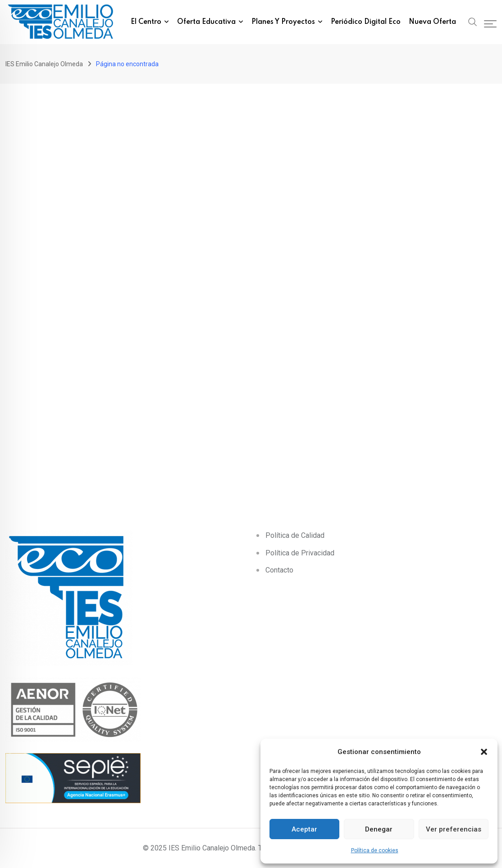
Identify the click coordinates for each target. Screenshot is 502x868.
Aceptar (304, 829)
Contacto (279, 570)
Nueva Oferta (432, 22)
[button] (484, 752)
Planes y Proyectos (283, 22)
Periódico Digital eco (366, 22)
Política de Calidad (295, 535)
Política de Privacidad (300, 553)
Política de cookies (375, 850)
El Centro (146, 22)
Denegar (379, 829)
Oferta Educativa (206, 22)
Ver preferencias (454, 829)
